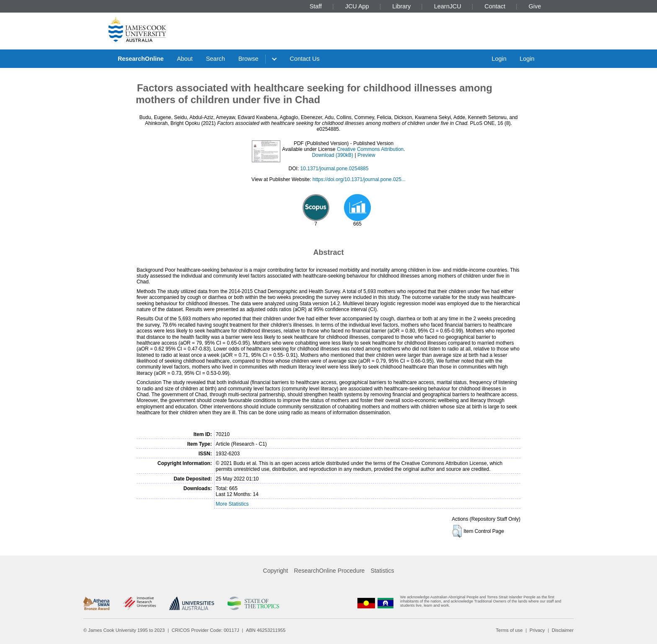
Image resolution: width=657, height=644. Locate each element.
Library (401, 6)
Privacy (537, 630)
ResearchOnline (141, 59)
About (185, 59)
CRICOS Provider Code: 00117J (206, 630)
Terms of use (509, 630)
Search (215, 59)
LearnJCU (448, 6)
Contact (495, 6)
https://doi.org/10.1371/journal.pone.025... (359, 179)
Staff (316, 6)
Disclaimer (563, 630)
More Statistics (232, 504)
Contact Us (305, 59)
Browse (248, 59)
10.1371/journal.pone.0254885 (335, 169)
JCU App (357, 6)
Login (499, 59)
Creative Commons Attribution (370, 149)
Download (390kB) (332, 155)
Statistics (382, 571)
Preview (366, 155)
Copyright (276, 571)
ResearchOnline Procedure (330, 571)
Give (535, 6)
